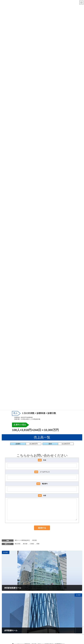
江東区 (32, 547)
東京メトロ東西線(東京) (22, 544)
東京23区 (18, 547)
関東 (38, 547)
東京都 (34, 544)
